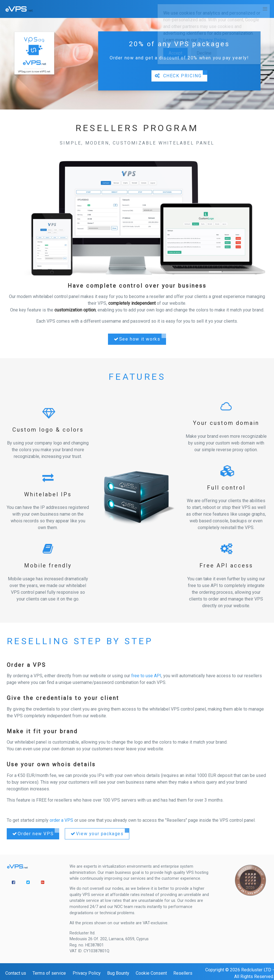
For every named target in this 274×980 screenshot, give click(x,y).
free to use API (146, 676)
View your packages (96, 834)
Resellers (183, 973)
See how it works (136, 339)
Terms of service (49, 973)
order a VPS (61, 820)
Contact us (16, 973)
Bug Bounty (118, 973)
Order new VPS (33, 834)
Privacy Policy (87, 973)
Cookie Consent (151, 973)
